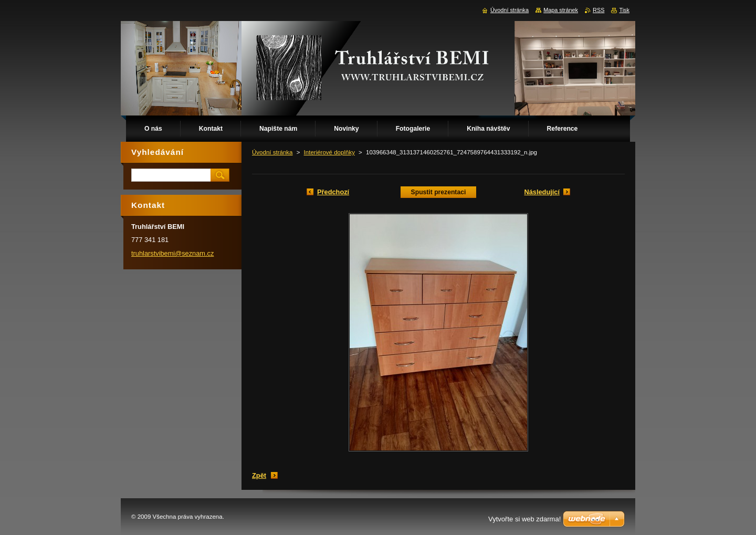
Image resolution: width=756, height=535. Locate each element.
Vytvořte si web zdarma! (524, 519)
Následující (542, 192)
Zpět (259, 475)
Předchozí (333, 192)
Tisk (624, 10)
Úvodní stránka (272, 152)
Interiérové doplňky (329, 152)
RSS (598, 10)
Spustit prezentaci (439, 192)
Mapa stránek (561, 10)
